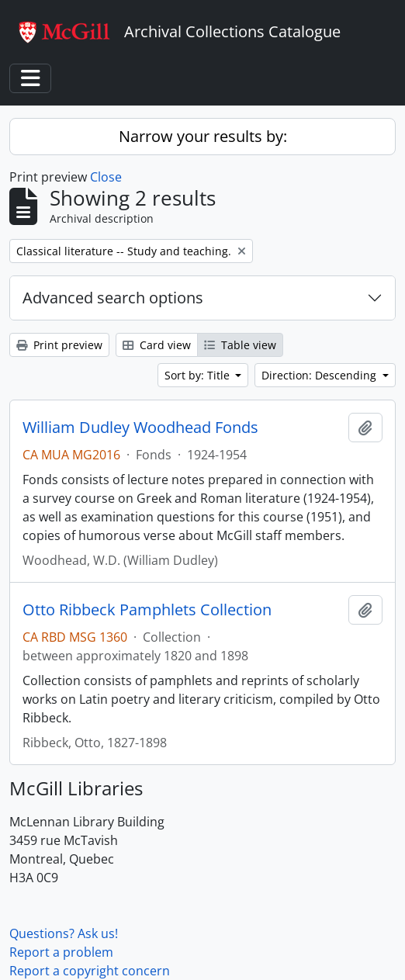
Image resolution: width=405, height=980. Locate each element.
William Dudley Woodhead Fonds (140, 428)
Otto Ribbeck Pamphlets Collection (147, 610)
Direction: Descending (320, 375)
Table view (240, 345)
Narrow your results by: (203, 136)
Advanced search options (113, 298)
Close (106, 177)
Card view (157, 345)
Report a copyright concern (90, 971)
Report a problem (61, 952)
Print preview (59, 345)
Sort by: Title (199, 375)
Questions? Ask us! (64, 933)
